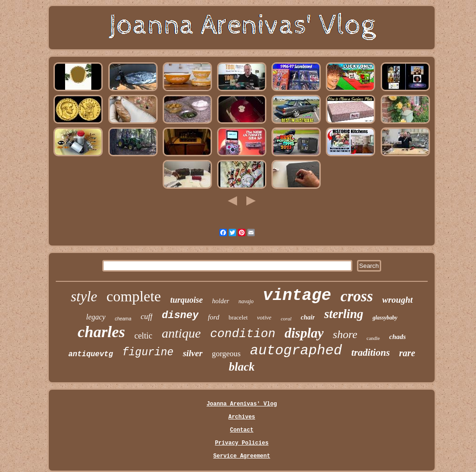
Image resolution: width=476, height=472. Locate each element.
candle (374, 338)
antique (181, 333)
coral (286, 319)
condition (243, 334)
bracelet (238, 317)
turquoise (186, 300)
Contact (242, 430)
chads (397, 337)
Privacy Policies (241, 443)
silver (192, 353)
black (242, 367)
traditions (371, 352)
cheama (123, 319)
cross (357, 296)
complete (134, 296)
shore (345, 334)
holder (221, 301)
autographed (296, 351)
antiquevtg (91, 354)
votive (264, 317)
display (304, 333)
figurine (148, 352)
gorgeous (226, 354)
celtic (143, 336)
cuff (147, 316)
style (84, 296)
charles (101, 332)
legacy (96, 317)
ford (213, 317)
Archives (242, 417)
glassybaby (385, 318)
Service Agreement (242, 456)
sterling (344, 314)
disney (180, 316)
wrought (397, 300)
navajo (246, 301)
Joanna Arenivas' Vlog (241, 404)
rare (407, 353)
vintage (297, 296)
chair (308, 317)
